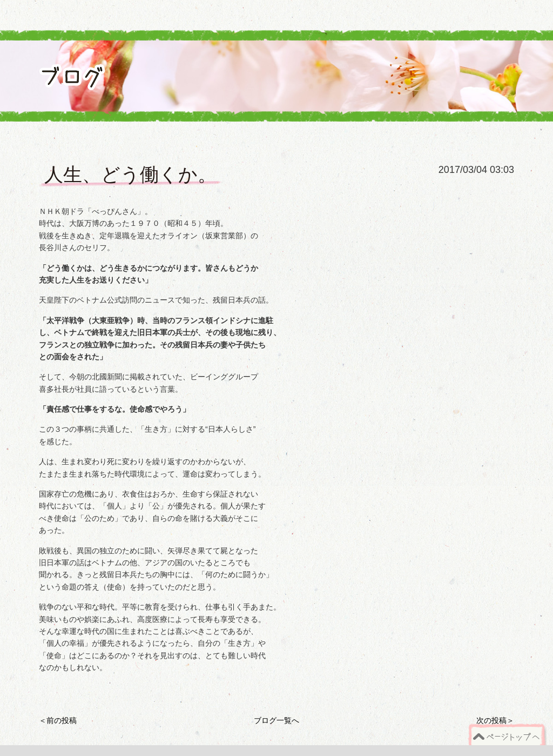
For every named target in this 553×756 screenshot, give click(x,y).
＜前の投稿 (58, 720)
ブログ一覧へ (276, 720)
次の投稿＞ (495, 720)
